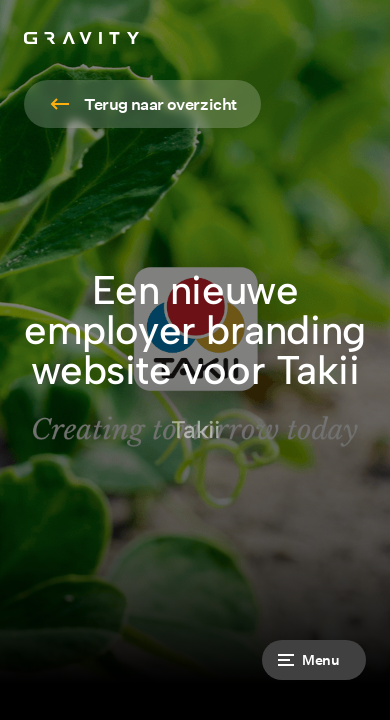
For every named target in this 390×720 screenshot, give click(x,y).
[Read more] (142, 104)
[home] (81, 38)
